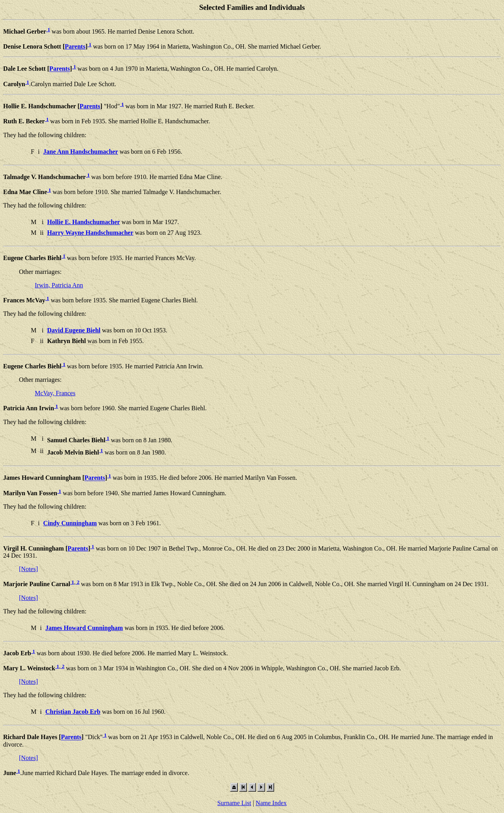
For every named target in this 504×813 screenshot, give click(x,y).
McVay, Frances (55, 393)
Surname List (234, 803)
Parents (75, 46)
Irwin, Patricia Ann (59, 285)
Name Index (271, 803)
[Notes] (28, 569)
